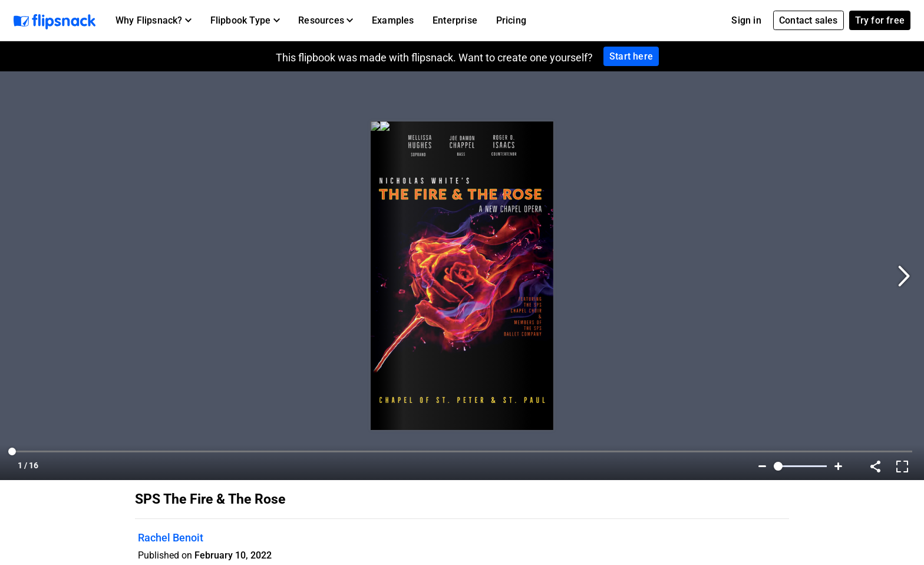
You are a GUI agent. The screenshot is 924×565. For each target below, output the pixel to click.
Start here (631, 56)
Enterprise (455, 20)
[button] (154, 21)
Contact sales (808, 20)
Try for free (880, 20)
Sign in (746, 20)
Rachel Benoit (171, 538)
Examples (393, 20)
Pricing (511, 20)
